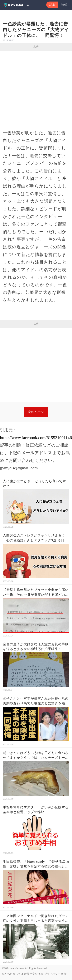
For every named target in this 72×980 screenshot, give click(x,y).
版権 (64, 974)
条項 (41, 974)
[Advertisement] (36, 89)
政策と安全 (31, 974)
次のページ (36, 412)
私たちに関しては (13, 974)
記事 (52, 5)
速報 (64, 5)
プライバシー (52, 974)
